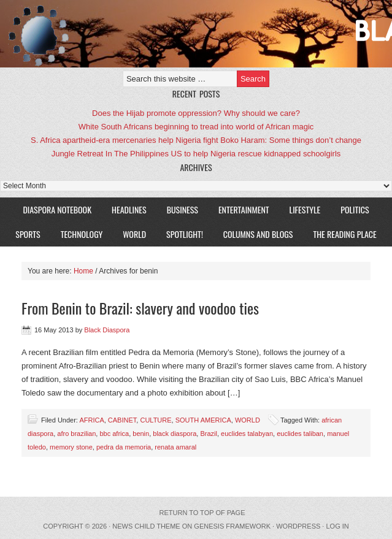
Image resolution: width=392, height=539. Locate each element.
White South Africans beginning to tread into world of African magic (196, 127)
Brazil (209, 434)
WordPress (298, 526)
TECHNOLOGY (82, 234)
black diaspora (175, 434)
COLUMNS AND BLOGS (258, 234)
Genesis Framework (232, 526)
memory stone (71, 447)
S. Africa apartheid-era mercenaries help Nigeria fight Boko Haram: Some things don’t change (196, 140)
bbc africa (114, 434)
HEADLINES (129, 209)
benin (141, 434)
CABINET (122, 420)
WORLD (130, 234)
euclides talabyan (247, 434)
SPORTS (28, 234)
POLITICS (355, 209)
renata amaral (175, 447)
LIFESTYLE (301, 209)
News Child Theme (146, 526)
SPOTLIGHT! (180, 234)
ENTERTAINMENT (244, 209)
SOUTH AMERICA (203, 420)
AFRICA (91, 420)
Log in (337, 526)
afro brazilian (76, 434)
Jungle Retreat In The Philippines (110, 154)
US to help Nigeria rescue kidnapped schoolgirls (256, 154)
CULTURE (156, 420)
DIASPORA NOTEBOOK (57, 209)
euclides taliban (300, 434)
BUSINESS (183, 209)
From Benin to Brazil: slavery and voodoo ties (140, 308)
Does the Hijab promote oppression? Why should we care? (196, 113)
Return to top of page (202, 513)
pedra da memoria (124, 447)
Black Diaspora (143, 34)
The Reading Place (344, 234)
